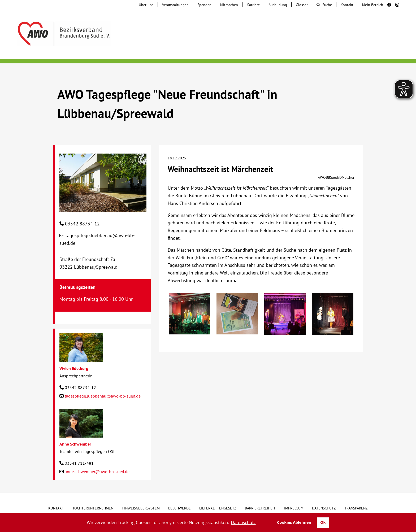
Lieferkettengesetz (218, 508)
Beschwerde (179, 508)
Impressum (294, 508)
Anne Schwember (75, 444)
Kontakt (347, 5)
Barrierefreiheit (260, 508)
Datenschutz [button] (243, 522)
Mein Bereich (373, 5)
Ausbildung (278, 5)
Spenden (204, 5)
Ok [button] (323, 522)
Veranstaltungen (175, 5)
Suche (324, 5)
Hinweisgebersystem (141, 508)
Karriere (253, 5)
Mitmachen (229, 5)
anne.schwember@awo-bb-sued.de (97, 472)
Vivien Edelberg (74, 368)
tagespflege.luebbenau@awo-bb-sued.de (103, 396)
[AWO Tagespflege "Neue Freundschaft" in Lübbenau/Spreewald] (103, 208)
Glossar (302, 5)
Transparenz (356, 508)
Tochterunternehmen (93, 508)
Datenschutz (324, 508)
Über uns (146, 5)
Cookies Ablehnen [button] (294, 522)
